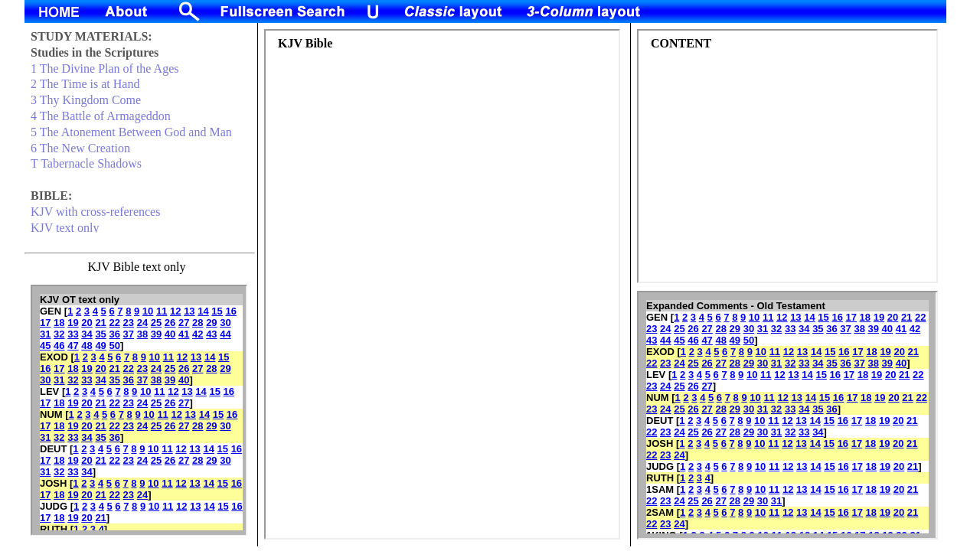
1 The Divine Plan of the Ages (105, 68)
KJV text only (65, 228)
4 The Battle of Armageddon (101, 116)
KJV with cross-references (95, 212)
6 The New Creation (80, 148)
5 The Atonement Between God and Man (131, 132)
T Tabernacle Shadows (86, 163)
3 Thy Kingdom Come (86, 100)
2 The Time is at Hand (85, 84)
